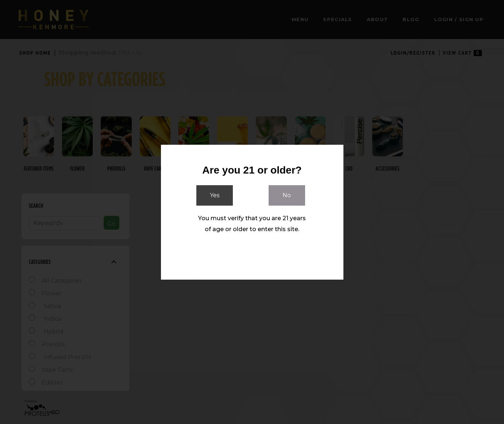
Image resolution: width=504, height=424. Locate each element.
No (287, 196)
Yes (215, 196)
